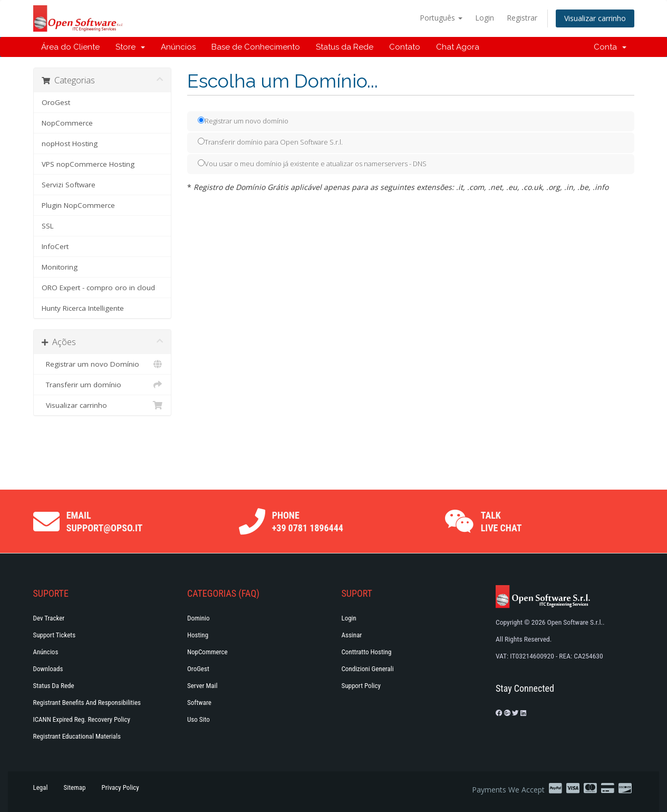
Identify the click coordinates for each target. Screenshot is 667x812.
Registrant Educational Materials (77, 736)
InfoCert (55, 246)
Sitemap (74, 787)
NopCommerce (67, 123)
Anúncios (178, 47)
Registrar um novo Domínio (103, 364)
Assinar (352, 635)
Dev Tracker (49, 618)
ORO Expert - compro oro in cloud (98, 288)
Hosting (198, 635)
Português (441, 18)
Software (199, 703)
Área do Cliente (70, 47)
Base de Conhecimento (256, 47)
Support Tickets (55, 635)
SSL (48, 226)
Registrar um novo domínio (243, 121)
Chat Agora (458, 47)
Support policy (361, 686)
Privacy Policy (120, 787)
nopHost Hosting (70, 144)
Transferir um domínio (103, 385)
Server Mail (202, 686)
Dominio (199, 618)
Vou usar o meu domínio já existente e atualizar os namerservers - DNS (312, 164)
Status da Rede (345, 47)
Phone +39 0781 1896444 (308, 522)
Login (485, 18)
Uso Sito (199, 719)
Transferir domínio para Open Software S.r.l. (270, 142)
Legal (41, 787)
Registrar (522, 18)
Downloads (48, 669)
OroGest (56, 102)
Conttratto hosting (367, 652)
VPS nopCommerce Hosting (88, 164)
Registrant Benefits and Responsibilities (87, 703)
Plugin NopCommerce (78, 205)
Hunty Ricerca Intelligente (83, 308)
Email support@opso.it (105, 522)
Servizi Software (69, 185)
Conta (610, 47)
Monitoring (60, 267)
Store (130, 47)
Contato (405, 47)
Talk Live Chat (501, 522)
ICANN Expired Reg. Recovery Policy (82, 719)
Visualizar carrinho (595, 18)
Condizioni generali (368, 669)
